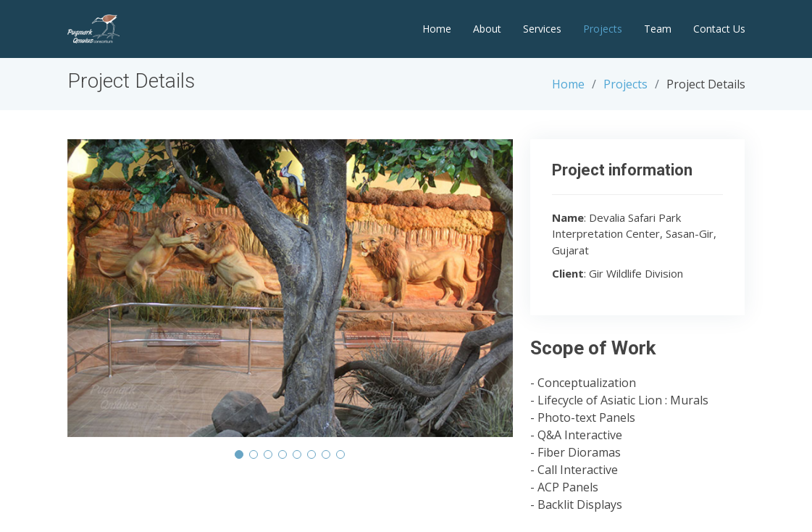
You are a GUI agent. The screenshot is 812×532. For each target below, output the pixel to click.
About (487, 29)
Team (658, 29)
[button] (239, 454)
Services (542, 29)
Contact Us (719, 29)
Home (437, 29)
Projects (603, 29)
